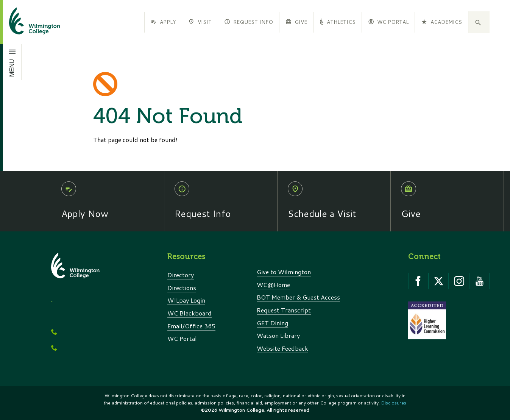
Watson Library (278, 335)
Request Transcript (284, 310)
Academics (441, 22)
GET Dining (272, 323)
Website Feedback (282, 348)
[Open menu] (12, 62)
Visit (200, 22)
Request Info (249, 22)
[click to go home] (26, 22)
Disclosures (394, 403)
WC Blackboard (189, 313)
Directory (181, 275)
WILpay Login (186, 300)
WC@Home (273, 285)
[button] (479, 22)
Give (296, 22)
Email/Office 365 (191, 326)
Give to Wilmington (284, 272)
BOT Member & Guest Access (298, 297)
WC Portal (388, 22)
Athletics (337, 22)
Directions (182, 288)
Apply (163, 22)
